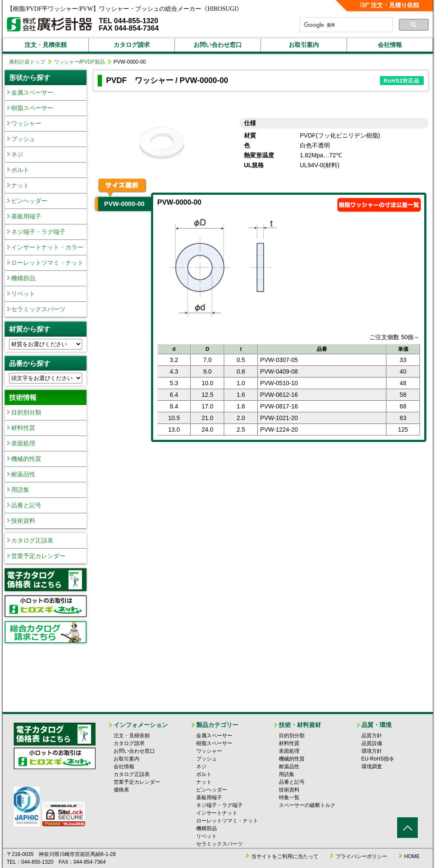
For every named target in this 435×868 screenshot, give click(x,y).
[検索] (345, 25)
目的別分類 (26, 412)
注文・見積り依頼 (390, 5)
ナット (20, 185)
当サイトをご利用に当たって (285, 856)
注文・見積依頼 (46, 45)
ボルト (20, 170)
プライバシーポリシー (361, 856)
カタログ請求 (132, 45)
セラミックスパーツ (38, 309)
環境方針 (372, 751)
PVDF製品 (93, 62)
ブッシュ (23, 139)
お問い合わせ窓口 (218, 45)
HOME (412, 856)
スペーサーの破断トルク (307, 805)
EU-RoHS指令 (378, 759)
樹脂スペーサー (32, 108)
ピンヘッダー (29, 201)
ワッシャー (67, 62)
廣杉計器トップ (27, 62)
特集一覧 (289, 797)
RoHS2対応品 (402, 81)
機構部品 (23, 278)
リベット (23, 294)
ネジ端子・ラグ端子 (38, 232)
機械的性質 (26, 459)
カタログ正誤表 (32, 540)
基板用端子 (26, 216)
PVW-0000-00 (124, 204)
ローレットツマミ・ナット (47, 263)
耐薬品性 (23, 474)
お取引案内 (304, 45)
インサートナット (217, 813)
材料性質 (23, 428)
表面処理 (23, 443)
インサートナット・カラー (47, 247)
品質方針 (372, 736)
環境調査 (372, 767)
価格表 (121, 790)
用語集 (20, 490)
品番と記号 (26, 505)
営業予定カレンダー (38, 556)
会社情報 (390, 45)
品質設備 (372, 743)
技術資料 (23, 521)
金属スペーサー (32, 92)
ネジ (17, 154)
